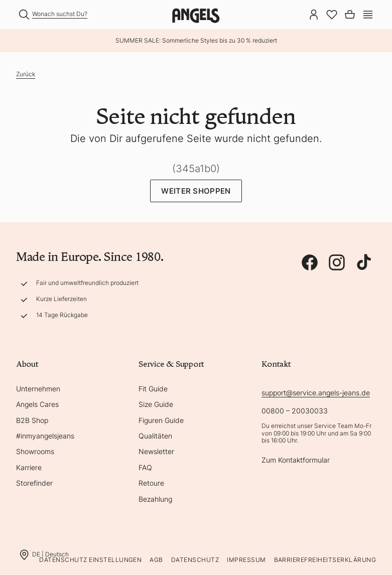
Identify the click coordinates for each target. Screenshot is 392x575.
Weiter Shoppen (196, 191)
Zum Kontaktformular (296, 460)
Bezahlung (155, 499)
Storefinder (34, 483)
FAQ (145, 467)
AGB (156, 560)
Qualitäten (155, 436)
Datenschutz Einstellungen (90, 560)
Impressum (246, 560)
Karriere (29, 467)
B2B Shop (32, 420)
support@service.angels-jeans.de (316, 393)
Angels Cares (37, 404)
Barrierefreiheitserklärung (325, 560)
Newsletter (156, 451)
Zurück (26, 74)
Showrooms (35, 451)
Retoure (151, 483)
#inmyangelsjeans (45, 436)
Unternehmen (38, 389)
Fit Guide (153, 389)
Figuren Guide (161, 420)
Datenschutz (195, 560)
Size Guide (156, 404)
